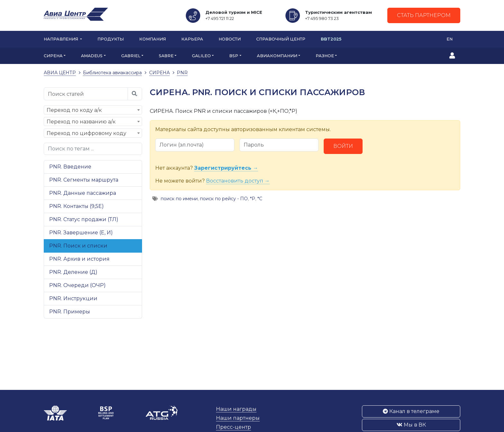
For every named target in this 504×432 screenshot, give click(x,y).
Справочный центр (281, 39)
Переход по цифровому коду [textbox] (86, 133)
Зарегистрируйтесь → (226, 168)
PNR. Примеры (70, 312)
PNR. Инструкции (73, 298)
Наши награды (236, 409)
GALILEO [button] (201, 56)
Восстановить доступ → (238, 181)
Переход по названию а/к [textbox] (81, 122)
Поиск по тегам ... (71, 149)
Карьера (192, 39)
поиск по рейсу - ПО (224, 199)
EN (450, 39)
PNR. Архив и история (79, 259)
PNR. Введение (70, 167)
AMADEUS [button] (92, 56)
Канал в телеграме (411, 411)
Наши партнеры (238, 418)
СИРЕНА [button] (53, 56)
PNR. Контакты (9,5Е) (76, 206)
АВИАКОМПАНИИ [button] (277, 56)
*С (260, 199)
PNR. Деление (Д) (73, 272)
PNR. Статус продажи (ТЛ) (84, 219)
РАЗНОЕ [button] (325, 56)
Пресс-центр (234, 427)
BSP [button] (234, 56)
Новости (230, 39)
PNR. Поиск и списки (78, 246)
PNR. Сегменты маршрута (84, 180)
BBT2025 (331, 39)
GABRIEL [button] (131, 56)
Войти (343, 146)
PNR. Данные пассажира (83, 193)
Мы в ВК (411, 425)
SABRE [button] (166, 56)
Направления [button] (61, 39)
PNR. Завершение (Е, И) (81, 233)
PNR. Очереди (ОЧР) (77, 285)
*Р (253, 199)
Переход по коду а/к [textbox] (74, 110)
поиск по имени (179, 199)
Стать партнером (424, 15)
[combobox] (93, 110)
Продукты (111, 39)
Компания (153, 39)
